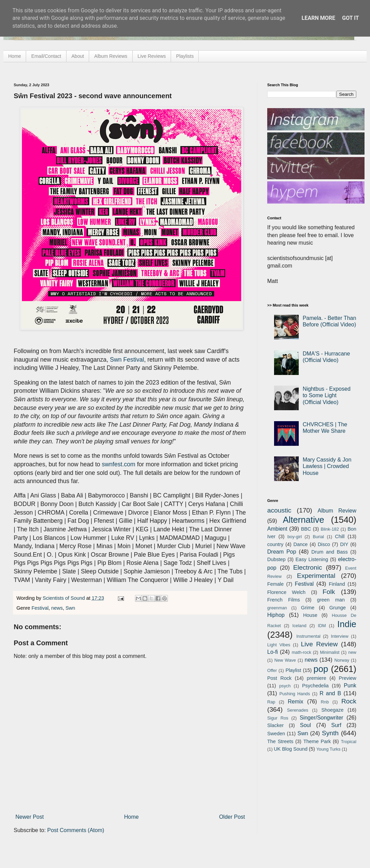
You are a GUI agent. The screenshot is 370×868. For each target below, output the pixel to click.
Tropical (349, 742)
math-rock (301, 652)
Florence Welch (286, 592)
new (352, 652)
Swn (70, 608)
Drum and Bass (330, 552)
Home (15, 56)
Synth (330, 733)
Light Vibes (279, 645)
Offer (272, 670)
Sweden (276, 734)
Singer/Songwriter (322, 718)
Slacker (275, 725)
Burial (318, 537)
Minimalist (330, 652)
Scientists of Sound (65, 598)
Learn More (318, 18)
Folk (329, 592)
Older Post (232, 817)
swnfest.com (119, 464)
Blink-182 (330, 529)
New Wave (285, 660)
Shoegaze (332, 710)
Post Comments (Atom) (76, 830)
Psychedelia (316, 686)
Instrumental (308, 636)
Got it (350, 18)
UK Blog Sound (291, 749)
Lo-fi (273, 652)
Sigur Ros (278, 718)
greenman (277, 608)
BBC (306, 529)
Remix (295, 702)
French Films (283, 600)
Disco (324, 544)
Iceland (299, 626)
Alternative (303, 520)
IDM (322, 626)
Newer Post (30, 817)
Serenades (298, 710)
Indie (347, 624)
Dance (300, 544)
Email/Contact (46, 56)
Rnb (325, 702)
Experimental (316, 576)
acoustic (279, 510)
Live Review (319, 644)
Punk (350, 685)
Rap (271, 702)
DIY (344, 544)
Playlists (185, 56)
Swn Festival (127, 360)
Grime (307, 608)
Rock (349, 701)
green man (331, 600)
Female (275, 584)
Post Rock (279, 678)
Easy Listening (312, 559)
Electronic (308, 567)
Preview (348, 678)
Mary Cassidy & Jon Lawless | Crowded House (327, 466)
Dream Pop (282, 552)
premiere (317, 678)
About (78, 56)
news (57, 608)
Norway (342, 660)
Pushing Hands (294, 694)
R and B (330, 693)
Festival (40, 608)
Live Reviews (152, 56)
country (275, 544)
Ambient (277, 529)
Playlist (293, 670)
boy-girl (295, 537)
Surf (336, 725)
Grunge (337, 608)
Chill (340, 536)
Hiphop (276, 615)
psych (285, 686)
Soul (306, 725)
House (310, 615)
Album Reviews (111, 56)
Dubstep (276, 559)
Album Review (337, 511)
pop (321, 669)
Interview (340, 636)
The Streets (280, 741)
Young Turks (328, 749)
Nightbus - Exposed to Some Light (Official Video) (326, 395)
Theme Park (317, 741)
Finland (337, 584)
